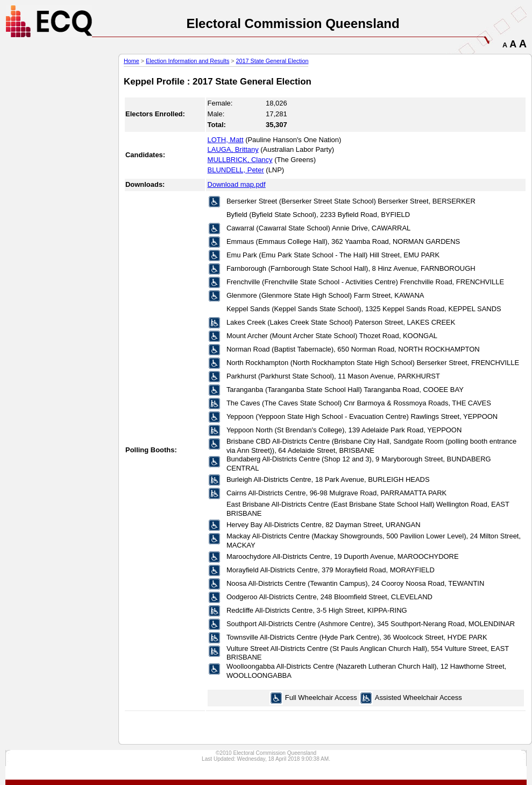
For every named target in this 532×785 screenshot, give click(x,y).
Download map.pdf (237, 184)
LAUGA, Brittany (233, 149)
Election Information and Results (187, 61)
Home (132, 61)
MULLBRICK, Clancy (240, 160)
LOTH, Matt (226, 140)
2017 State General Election (272, 61)
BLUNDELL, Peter (236, 170)
